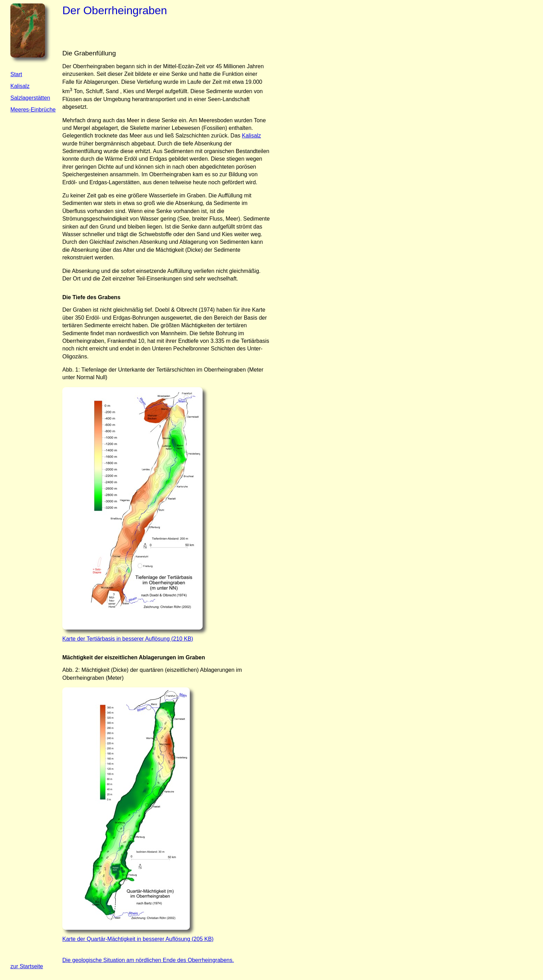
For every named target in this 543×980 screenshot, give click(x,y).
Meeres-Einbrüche (33, 110)
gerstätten (38, 98)
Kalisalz (20, 86)
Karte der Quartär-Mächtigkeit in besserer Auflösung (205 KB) (138, 939)
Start (16, 74)
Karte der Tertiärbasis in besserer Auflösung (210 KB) (128, 639)
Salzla (18, 98)
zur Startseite (27, 966)
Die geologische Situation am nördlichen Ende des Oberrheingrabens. (148, 960)
